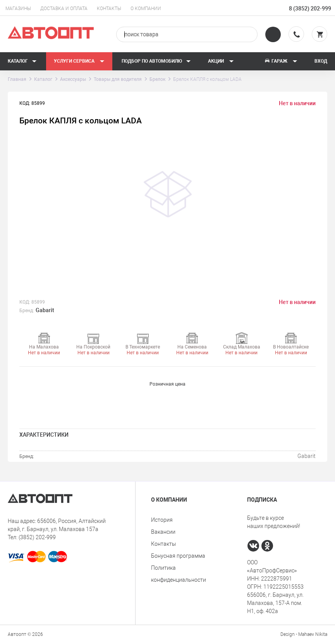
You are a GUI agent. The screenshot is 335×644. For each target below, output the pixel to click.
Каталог (22, 61)
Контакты (109, 9)
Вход (321, 61)
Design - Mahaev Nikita (304, 634)
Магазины (18, 9)
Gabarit (45, 310)
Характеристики (44, 435)
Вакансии (163, 532)
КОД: (25, 302)
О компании (146, 9)
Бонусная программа (178, 556)
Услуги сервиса (79, 61)
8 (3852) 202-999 (310, 9)
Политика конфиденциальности (179, 574)
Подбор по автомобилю (156, 61)
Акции (221, 61)
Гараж (281, 61)
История (162, 520)
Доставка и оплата (64, 9)
